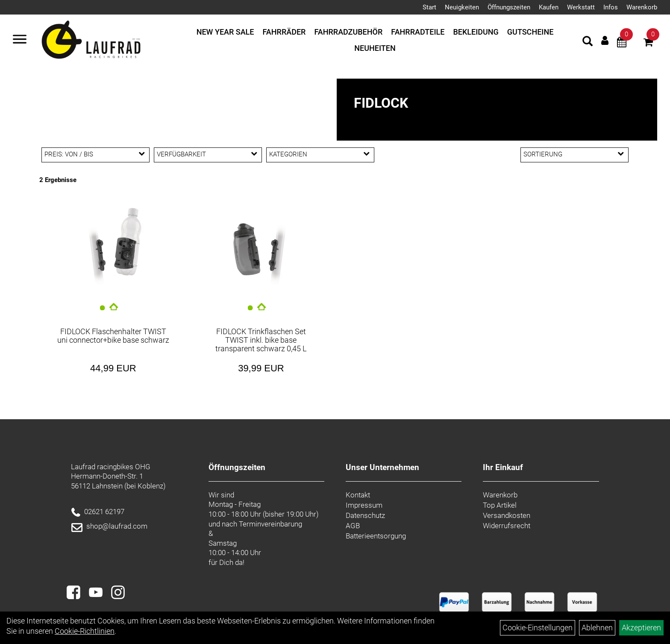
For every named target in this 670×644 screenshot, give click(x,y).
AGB (353, 526)
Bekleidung (476, 32)
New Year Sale (225, 32)
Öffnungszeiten (509, 7)
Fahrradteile (418, 32)
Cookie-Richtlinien (85, 631)
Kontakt (358, 495)
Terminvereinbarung (270, 524)
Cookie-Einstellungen (538, 628)
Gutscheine (530, 32)
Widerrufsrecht (507, 526)
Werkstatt (581, 7)
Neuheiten (375, 48)
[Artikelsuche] (588, 42)
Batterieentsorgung (376, 536)
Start (429, 7)
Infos (611, 7)
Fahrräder (284, 32)
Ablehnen (597, 628)
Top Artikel (500, 505)
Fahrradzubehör (348, 32)
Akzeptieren (641, 628)
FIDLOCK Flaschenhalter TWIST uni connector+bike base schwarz (113, 336)
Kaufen (549, 7)
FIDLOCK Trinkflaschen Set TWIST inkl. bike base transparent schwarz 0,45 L (261, 340)
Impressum (364, 505)
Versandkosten (507, 515)
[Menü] (20, 40)
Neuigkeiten (462, 7)
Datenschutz (365, 515)
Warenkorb (642, 7)
